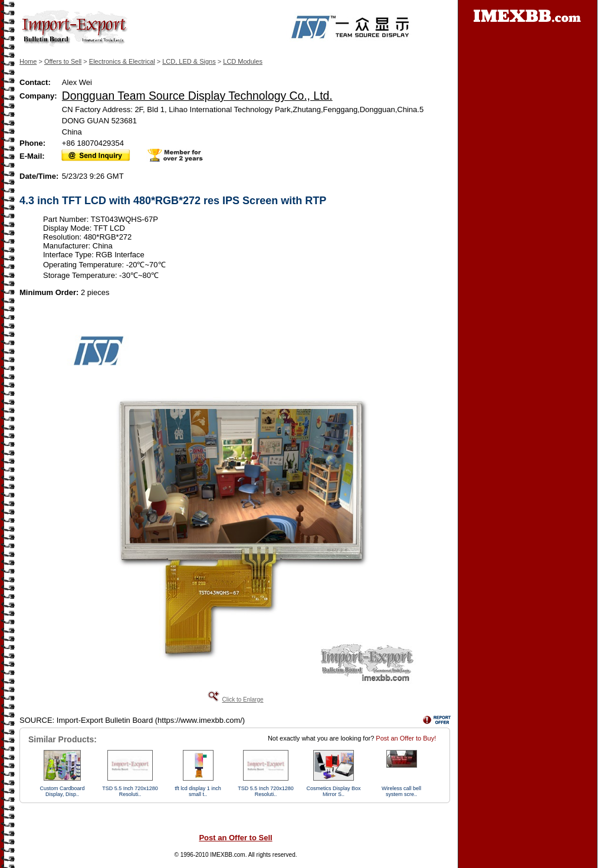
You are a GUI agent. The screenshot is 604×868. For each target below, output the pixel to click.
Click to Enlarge (242, 700)
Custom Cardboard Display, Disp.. (62, 791)
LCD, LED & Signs (189, 61)
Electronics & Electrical (122, 61)
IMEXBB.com (227, 855)
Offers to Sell (63, 61)
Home (28, 61)
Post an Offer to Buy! (406, 738)
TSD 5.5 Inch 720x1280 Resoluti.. (130, 791)
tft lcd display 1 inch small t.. (198, 791)
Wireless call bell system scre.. (401, 791)
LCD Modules (243, 61)
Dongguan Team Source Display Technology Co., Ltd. (197, 96)
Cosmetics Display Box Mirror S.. (333, 791)
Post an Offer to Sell (235, 838)
